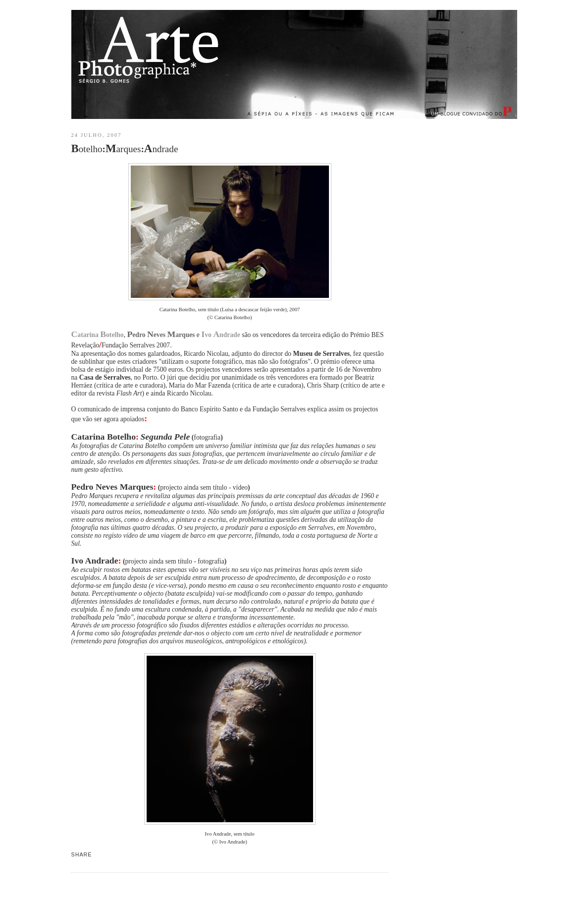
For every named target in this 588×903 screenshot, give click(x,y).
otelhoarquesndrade (125, 148)
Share (82, 854)
